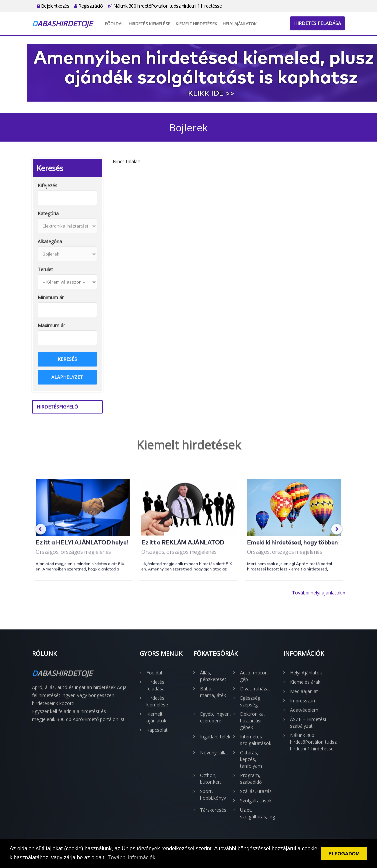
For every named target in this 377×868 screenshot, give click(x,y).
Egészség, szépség (251, 701)
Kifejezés (47, 185)
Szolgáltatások (256, 801)
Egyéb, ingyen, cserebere (215, 717)
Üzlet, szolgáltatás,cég (257, 813)
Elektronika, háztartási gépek (252, 721)
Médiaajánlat (304, 691)
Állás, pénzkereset (213, 676)
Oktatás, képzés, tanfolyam (251, 759)
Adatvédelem (304, 710)
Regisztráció (88, 6)
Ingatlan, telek (215, 737)
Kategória (48, 213)
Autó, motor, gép (254, 676)
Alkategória (50, 241)
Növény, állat (214, 753)
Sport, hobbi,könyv (213, 795)
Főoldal (114, 24)
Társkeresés (213, 810)
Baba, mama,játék (213, 692)
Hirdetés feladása (317, 23)
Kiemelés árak (305, 682)
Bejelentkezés (53, 6)
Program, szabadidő (251, 779)
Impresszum (303, 701)
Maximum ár (51, 325)
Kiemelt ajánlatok (156, 717)
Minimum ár (51, 297)
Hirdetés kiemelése (149, 24)
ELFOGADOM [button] (344, 854)
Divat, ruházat (255, 689)
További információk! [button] (133, 858)
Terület (45, 269)
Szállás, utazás (256, 791)
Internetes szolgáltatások (256, 740)
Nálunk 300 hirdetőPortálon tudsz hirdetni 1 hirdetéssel (165, 6)
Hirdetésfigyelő (57, 407)
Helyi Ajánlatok (240, 24)
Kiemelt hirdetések (196, 24)
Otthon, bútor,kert (211, 779)
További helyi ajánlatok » (319, 593)
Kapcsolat (157, 730)
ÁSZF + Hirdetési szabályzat (308, 723)
